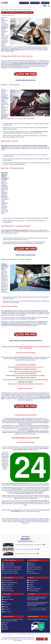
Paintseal (5, 607)
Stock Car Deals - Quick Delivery (12, 567)
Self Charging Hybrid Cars (10, 583)
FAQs (4, 602)
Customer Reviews (8, 599)
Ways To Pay (6, 612)
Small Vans (31, 583)
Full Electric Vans (32, 580)
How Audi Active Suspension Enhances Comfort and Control (30, 545)
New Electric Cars (7, 580)
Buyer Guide (6, 597)
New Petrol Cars (7, 589)
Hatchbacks (31, 565)
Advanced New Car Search (10, 571)
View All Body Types (33, 573)
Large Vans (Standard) (34, 589)
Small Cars (31, 563)
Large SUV (31, 571)
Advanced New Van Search (10, 573)
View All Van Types (33, 591)
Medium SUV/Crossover (34, 569)
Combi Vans (31, 587)
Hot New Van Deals (8, 565)
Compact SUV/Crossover (34, 567)
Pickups (30, 585)
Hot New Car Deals (8, 563)
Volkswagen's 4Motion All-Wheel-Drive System (27, 554)
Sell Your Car (6, 609)
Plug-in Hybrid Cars (8, 585)
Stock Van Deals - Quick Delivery (12, 569)
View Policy (40, 639)
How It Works (6, 604)
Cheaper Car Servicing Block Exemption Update (27, 549)
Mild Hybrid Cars (7, 587)
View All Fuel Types (8, 591)
